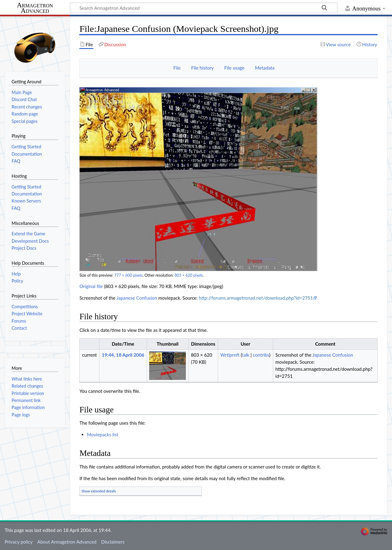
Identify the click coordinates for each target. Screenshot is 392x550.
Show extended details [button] (99, 491)
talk (246, 355)
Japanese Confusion (137, 298)
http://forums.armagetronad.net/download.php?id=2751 (256, 298)
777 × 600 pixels (128, 275)
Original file (91, 286)
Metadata (265, 68)
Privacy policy (19, 542)
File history (202, 68)
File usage (234, 68)
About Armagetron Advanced (67, 542)
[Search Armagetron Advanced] (204, 8)
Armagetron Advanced (35, 8)
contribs (261, 355)
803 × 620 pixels (189, 275)
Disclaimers (113, 542)
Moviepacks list (103, 434)
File (177, 68)
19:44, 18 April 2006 (123, 355)
